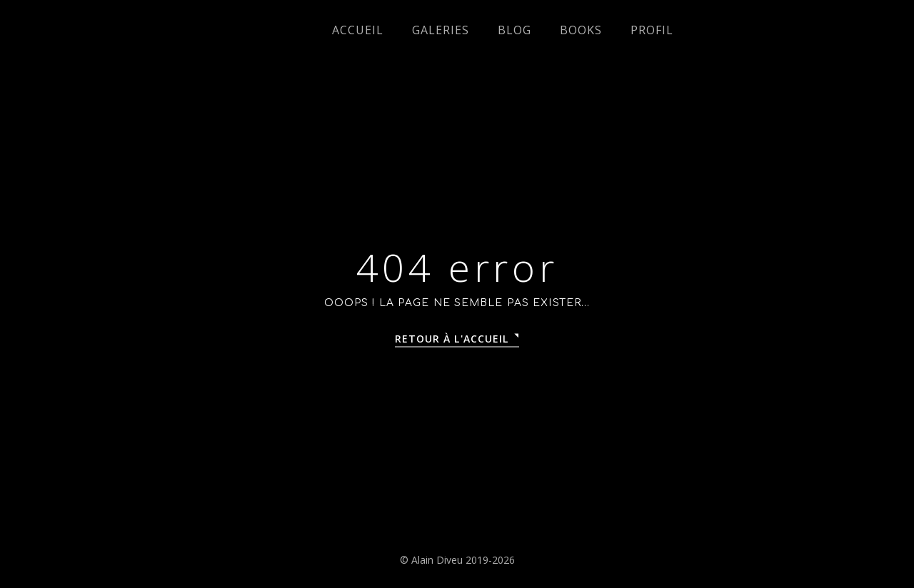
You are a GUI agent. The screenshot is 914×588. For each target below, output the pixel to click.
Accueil (358, 30)
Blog (514, 30)
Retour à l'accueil (452, 339)
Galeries (441, 30)
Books (581, 30)
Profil (652, 30)
